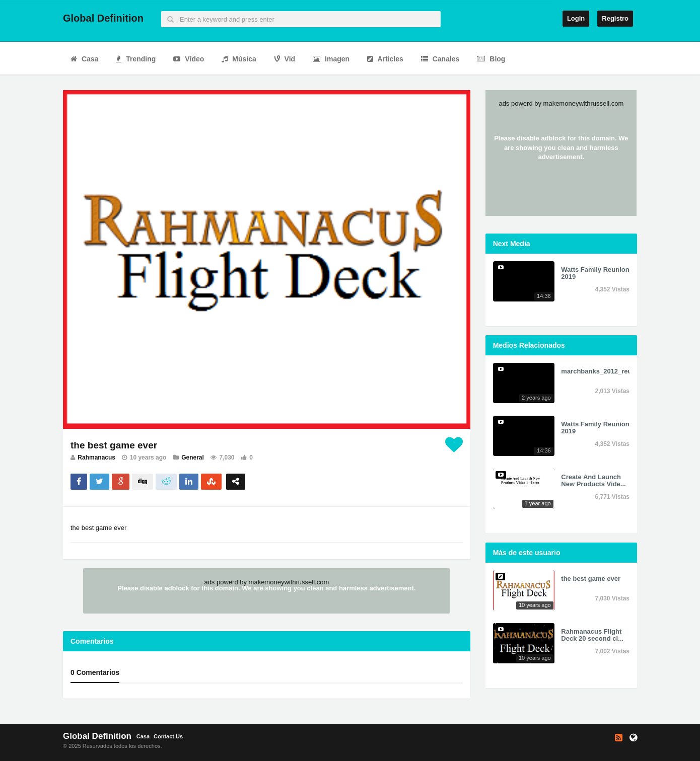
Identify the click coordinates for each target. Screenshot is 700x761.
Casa (84, 59)
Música (239, 59)
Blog (491, 59)
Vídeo (189, 59)
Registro (615, 18)
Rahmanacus (96, 458)
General (193, 458)
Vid (285, 59)
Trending (136, 59)
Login (576, 18)
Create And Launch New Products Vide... (593, 480)
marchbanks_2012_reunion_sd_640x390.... (627, 371)
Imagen (331, 59)
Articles (385, 59)
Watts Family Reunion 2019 (595, 273)
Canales (440, 59)
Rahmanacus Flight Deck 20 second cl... (592, 635)
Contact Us (168, 736)
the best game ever (591, 579)
